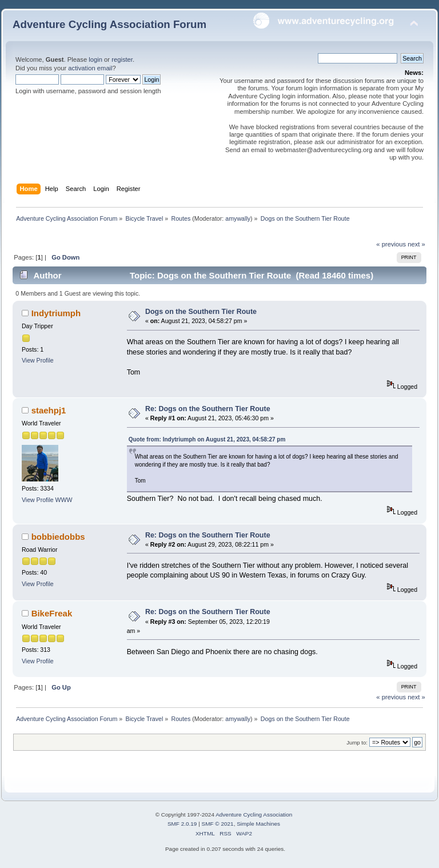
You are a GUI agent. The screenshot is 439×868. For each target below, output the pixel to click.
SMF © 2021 (218, 824)
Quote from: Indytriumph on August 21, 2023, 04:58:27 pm (207, 439)
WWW (64, 500)
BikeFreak (52, 613)
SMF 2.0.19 (182, 824)
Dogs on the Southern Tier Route (201, 312)
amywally (238, 218)
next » (416, 244)
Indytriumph (56, 313)
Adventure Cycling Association (254, 815)
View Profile (38, 360)
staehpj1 (49, 410)
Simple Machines (258, 824)
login (95, 59)
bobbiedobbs (58, 537)
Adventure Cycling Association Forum (109, 24)
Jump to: (357, 742)
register (122, 59)
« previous (391, 244)
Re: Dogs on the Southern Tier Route (208, 409)
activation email (90, 68)
